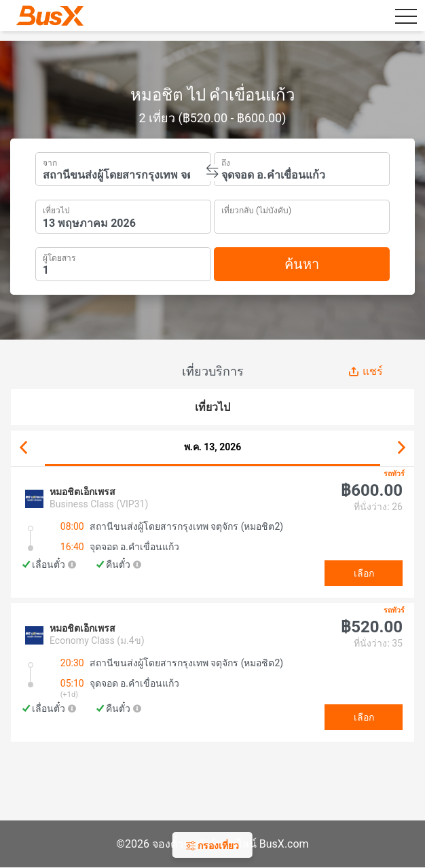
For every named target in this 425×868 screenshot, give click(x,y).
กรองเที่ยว (212, 846)
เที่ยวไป (56, 209)
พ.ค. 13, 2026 (213, 447)
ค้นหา (302, 264)
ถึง (226, 162)
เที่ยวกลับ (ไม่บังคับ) (256, 209)
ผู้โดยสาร (59, 256)
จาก (50, 162)
